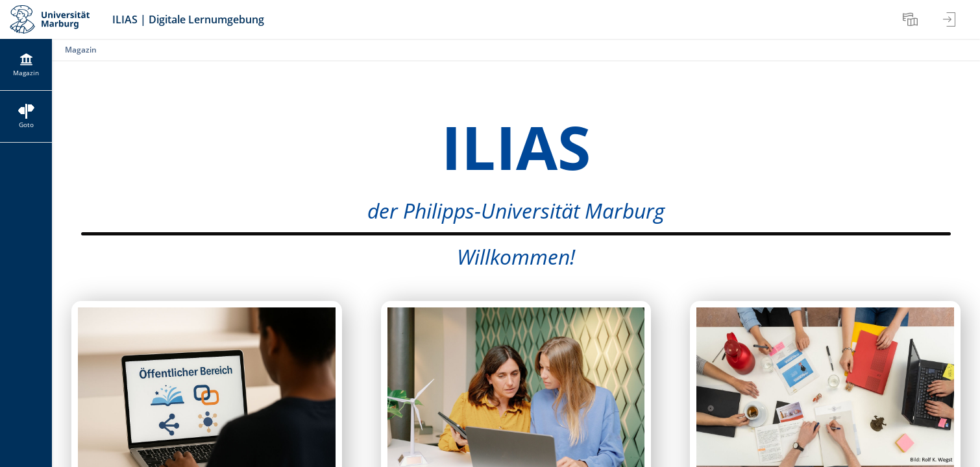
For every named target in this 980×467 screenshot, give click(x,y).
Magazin (81, 50)
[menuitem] (912, 19)
